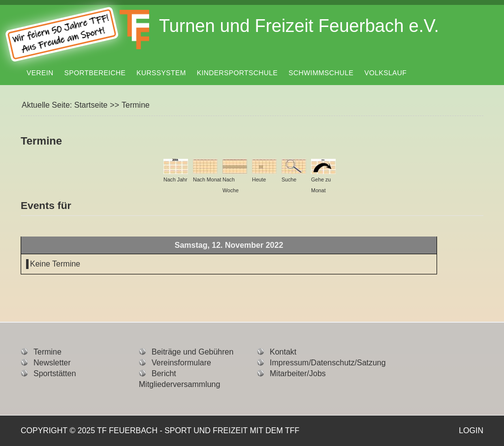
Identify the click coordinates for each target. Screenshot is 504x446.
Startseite (91, 105)
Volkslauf (385, 73)
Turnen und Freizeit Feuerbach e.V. (299, 26)
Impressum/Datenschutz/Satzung (328, 363)
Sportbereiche (95, 73)
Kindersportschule (237, 73)
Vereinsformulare (181, 363)
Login (471, 431)
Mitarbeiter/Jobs (298, 373)
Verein (40, 73)
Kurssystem (161, 73)
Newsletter (52, 363)
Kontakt (283, 352)
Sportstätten (55, 373)
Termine (47, 352)
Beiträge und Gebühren (192, 352)
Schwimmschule (321, 73)
